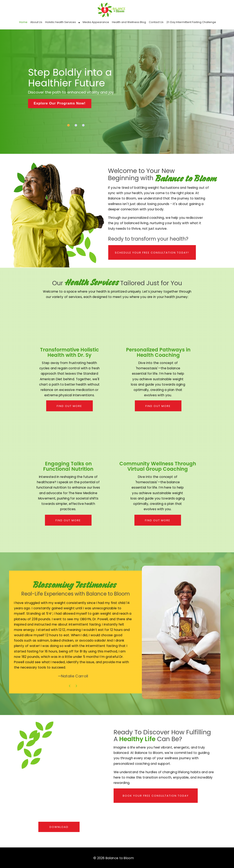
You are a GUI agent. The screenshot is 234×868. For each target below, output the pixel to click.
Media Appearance (96, 22)
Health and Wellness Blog (129, 22)
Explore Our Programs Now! (60, 103)
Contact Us (156, 22)
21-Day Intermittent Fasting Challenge (191, 22)
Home (23, 22)
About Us (36, 22)
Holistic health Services (61, 22)
